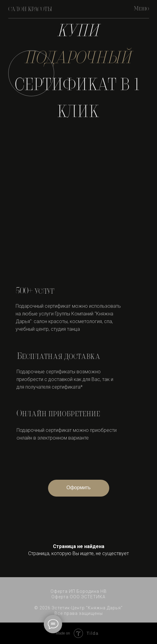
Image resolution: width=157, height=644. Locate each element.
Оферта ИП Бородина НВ (79, 591)
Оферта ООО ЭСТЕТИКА (78, 597)
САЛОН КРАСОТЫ (30, 10)
